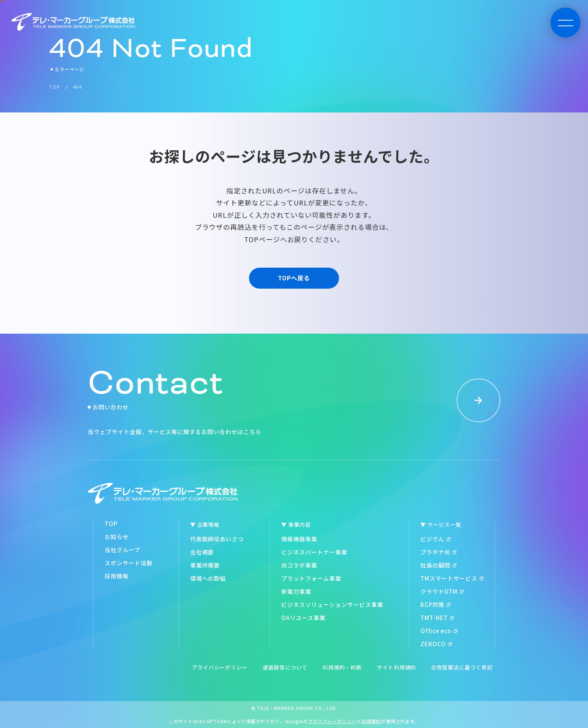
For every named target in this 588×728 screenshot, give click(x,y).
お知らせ (117, 537)
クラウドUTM (442, 591)
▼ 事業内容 (296, 524)
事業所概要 (205, 565)
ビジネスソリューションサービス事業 (332, 604)
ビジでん (435, 539)
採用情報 (117, 576)
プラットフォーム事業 (311, 578)
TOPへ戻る (294, 278)
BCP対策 (435, 604)
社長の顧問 (438, 565)
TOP (111, 524)
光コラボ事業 (299, 565)
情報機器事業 (299, 539)
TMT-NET (437, 618)
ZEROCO (436, 644)
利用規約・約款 (342, 667)
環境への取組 (208, 578)
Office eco (439, 631)
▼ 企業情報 (205, 524)
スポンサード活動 (129, 563)
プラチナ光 (438, 552)
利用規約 (371, 721)
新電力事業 (296, 591)
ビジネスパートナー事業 (314, 552)
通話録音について (285, 667)
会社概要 (202, 552)
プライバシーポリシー (220, 667)
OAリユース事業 (303, 618)
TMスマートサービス (452, 578)
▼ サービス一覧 (441, 524)
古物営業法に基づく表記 (462, 667)
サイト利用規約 (397, 667)
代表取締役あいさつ (217, 539)
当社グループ (122, 550)
